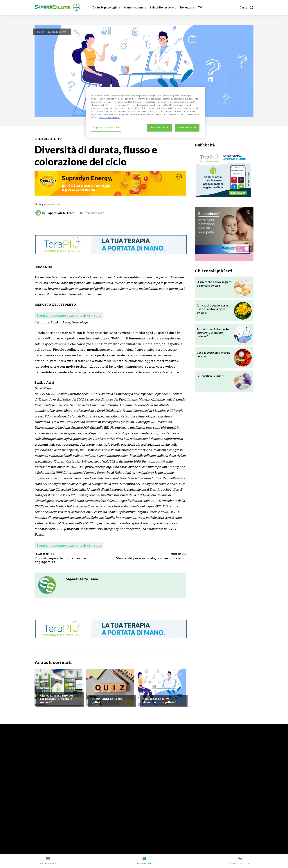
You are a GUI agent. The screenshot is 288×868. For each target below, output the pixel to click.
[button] (246, 7)
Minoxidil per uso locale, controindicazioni (151, 558)
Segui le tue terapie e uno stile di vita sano (69, 315)
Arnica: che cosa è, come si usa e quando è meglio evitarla (214, 309)
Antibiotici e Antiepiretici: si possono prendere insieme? (214, 333)
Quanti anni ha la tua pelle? (107, 700)
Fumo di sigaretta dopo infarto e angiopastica (60, 560)
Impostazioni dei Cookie (106, 127)
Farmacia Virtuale (52, 688)
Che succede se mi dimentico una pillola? (160, 700)
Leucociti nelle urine (210, 376)
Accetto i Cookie (187, 127)
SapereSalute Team (60, 213)
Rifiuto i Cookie (159, 127)
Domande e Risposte (104, 691)
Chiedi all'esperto (56, 32)
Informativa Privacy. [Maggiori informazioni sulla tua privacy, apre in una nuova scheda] (109, 118)
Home (41, 32)
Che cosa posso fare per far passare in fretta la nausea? (57, 699)
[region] (145, 112)
